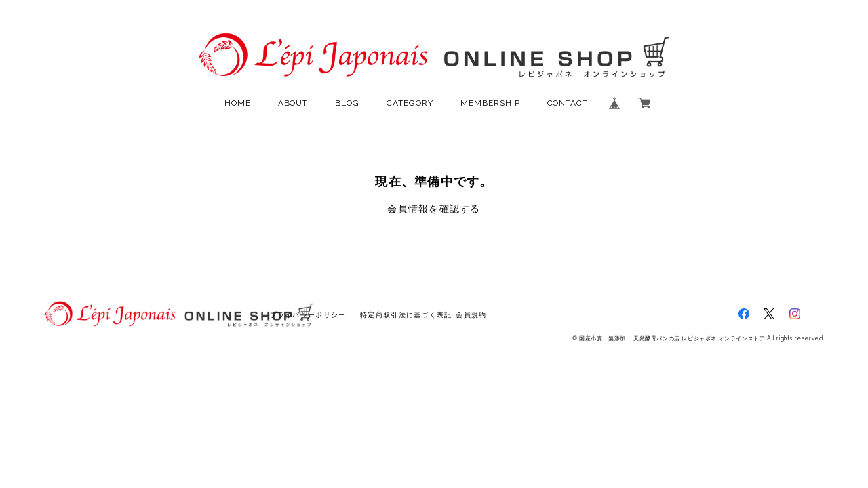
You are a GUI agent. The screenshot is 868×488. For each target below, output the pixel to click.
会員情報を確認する (434, 209)
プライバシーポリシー (308, 315)
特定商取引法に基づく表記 (406, 315)
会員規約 (471, 315)
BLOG (347, 103)
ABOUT (293, 103)
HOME (238, 103)
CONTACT (568, 103)
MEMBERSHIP (490, 103)
